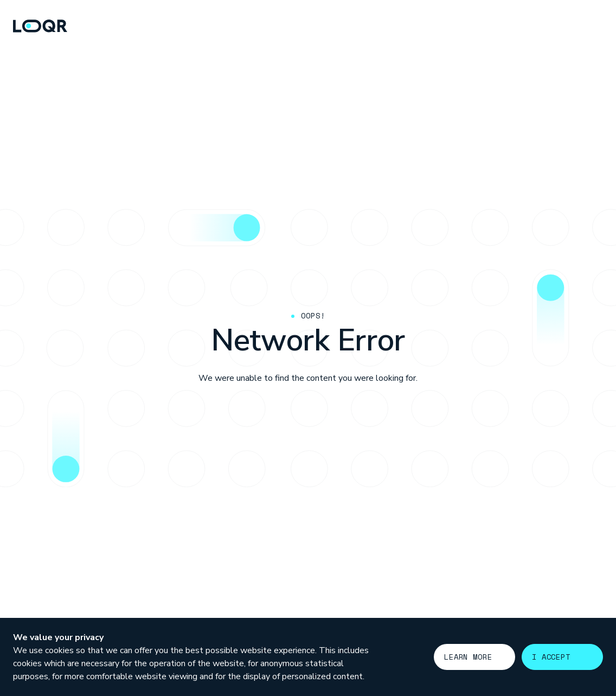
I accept (551, 657)
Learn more (468, 657)
